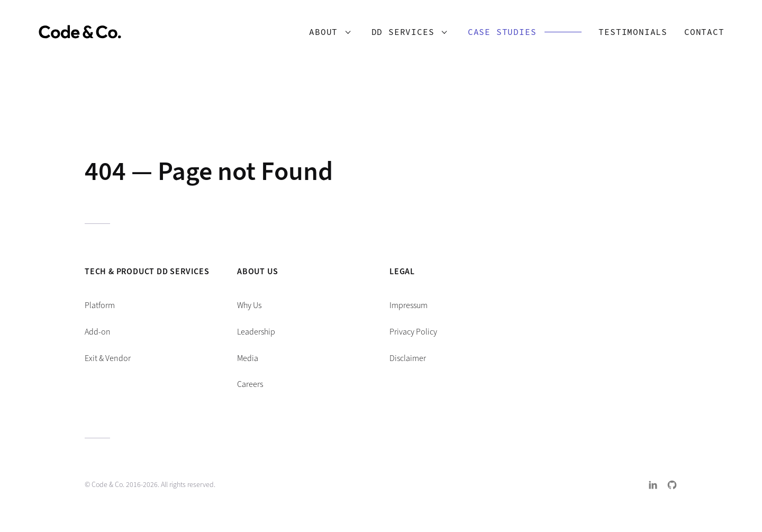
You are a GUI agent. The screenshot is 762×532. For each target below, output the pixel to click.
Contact (700, 33)
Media (248, 358)
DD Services (398, 33)
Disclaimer (408, 358)
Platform (100, 305)
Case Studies (497, 33)
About (319, 33)
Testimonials (629, 33)
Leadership (256, 332)
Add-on (98, 332)
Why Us (249, 305)
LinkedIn (653, 485)
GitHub (672, 485)
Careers (250, 384)
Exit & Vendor (108, 358)
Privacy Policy (413, 332)
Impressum (409, 305)
